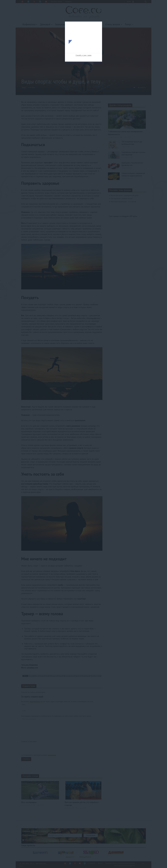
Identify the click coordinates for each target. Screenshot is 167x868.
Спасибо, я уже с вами (83, 55)
